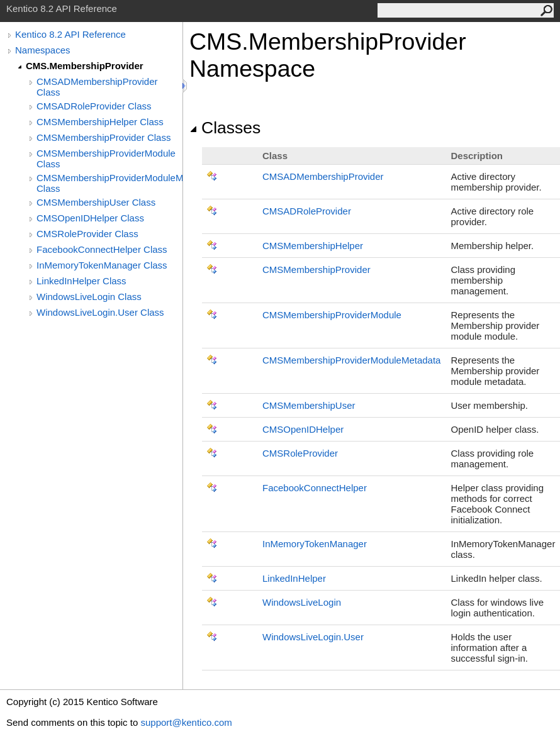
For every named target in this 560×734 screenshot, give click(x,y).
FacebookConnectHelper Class (102, 249)
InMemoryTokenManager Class (102, 265)
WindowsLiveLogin (302, 602)
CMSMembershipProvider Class (104, 137)
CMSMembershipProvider (316, 270)
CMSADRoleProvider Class (94, 106)
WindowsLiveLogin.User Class (100, 312)
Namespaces (43, 50)
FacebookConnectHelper (315, 488)
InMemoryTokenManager (315, 544)
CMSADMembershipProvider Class (97, 87)
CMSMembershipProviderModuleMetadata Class (109, 183)
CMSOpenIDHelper (303, 429)
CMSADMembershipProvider (323, 176)
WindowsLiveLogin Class (89, 297)
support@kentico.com (186, 722)
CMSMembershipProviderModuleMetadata (351, 360)
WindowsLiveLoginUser (313, 637)
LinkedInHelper (294, 578)
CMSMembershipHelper (313, 246)
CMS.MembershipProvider (85, 66)
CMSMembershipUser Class (96, 202)
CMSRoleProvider (300, 453)
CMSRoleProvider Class (87, 234)
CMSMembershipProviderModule (332, 315)
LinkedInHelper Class (81, 281)
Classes (225, 128)
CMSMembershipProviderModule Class (106, 158)
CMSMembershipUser (309, 405)
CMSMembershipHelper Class (100, 122)
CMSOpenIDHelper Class (90, 218)
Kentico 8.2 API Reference (70, 34)
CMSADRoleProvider (307, 211)
